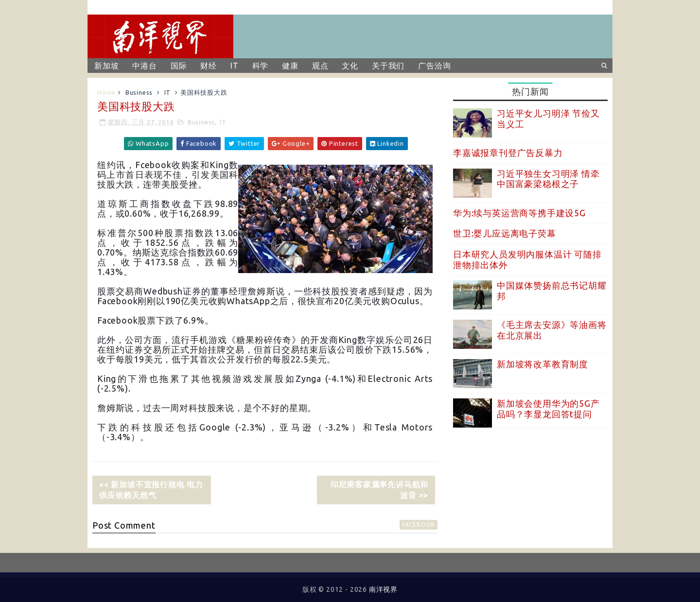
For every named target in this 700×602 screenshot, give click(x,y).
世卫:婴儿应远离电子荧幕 (505, 233)
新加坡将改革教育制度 (542, 364)
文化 (350, 66)
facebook (419, 525)
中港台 (144, 66)
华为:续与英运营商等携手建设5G (519, 213)
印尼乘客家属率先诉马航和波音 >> (380, 490)
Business (139, 92)
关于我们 (388, 66)
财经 (209, 66)
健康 (290, 66)
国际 (179, 66)
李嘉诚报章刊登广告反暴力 (508, 153)
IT (235, 66)
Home (106, 92)
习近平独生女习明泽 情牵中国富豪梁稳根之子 (548, 179)
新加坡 (106, 66)
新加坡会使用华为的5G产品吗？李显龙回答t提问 (548, 409)
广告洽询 (434, 66)
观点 (320, 66)
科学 (261, 66)
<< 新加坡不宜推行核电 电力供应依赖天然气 (151, 490)
